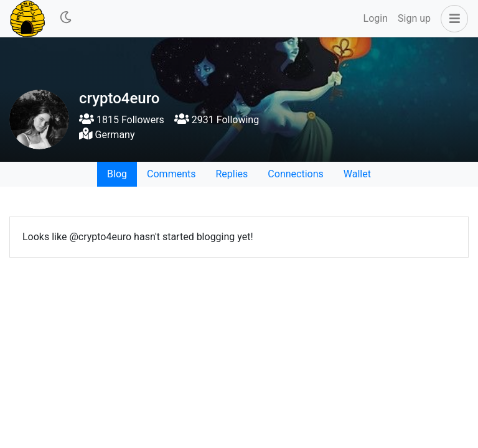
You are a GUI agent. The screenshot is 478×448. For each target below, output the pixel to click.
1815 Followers (122, 120)
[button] (452, 19)
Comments (171, 174)
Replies (232, 174)
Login (376, 18)
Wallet (357, 174)
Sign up (414, 18)
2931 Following (217, 120)
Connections (295, 174)
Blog (117, 174)
